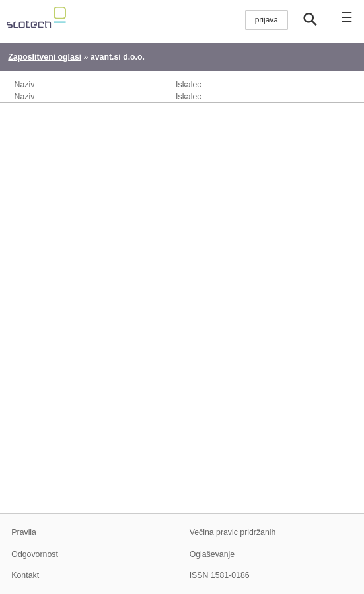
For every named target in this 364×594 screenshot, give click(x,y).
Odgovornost (35, 554)
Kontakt (25, 575)
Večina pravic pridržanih (233, 532)
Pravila (24, 532)
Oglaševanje (212, 554)
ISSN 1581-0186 (220, 575)
